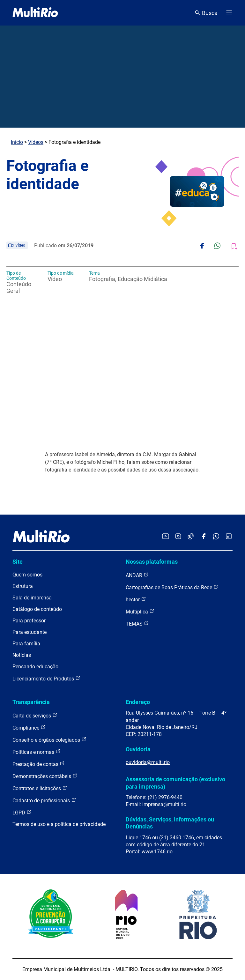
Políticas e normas (37, 752)
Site (18, 562)
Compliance (29, 728)
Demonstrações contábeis (45, 776)
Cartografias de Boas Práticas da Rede (172, 587)
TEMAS (137, 624)
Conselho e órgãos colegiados (49, 740)
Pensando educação (35, 667)
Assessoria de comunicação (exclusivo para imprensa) (175, 783)
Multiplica (140, 611)
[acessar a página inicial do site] (35, 13)
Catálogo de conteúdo (37, 609)
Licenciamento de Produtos (46, 678)
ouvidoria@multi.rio (148, 762)
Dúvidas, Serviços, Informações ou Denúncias (170, 823)
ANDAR (137, 575)
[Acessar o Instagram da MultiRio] (178, 537)
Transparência (31, 702)
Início (17, 142)
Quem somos (27, 575)
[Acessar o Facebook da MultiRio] (204, 537)
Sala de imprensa (32, 598)
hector (136, 599)
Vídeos (36, 142)
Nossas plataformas (152, 562)
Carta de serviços (35, 715)
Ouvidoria (138, 749)
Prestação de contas (39, 764)
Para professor (29, 621)
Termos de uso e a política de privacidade (59, 824)
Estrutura (23, 586)
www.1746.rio (157, 852)
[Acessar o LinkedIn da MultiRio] (229, 537)
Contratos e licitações (40, 788)
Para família (26, 644)
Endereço (138, 702)
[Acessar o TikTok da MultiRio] (191, 537)
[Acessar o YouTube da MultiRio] (166, 537)
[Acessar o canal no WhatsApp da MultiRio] (216, 537)
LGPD (22, 812)
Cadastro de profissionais (44, 800)
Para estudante (30, 632)
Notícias (22, 655)
